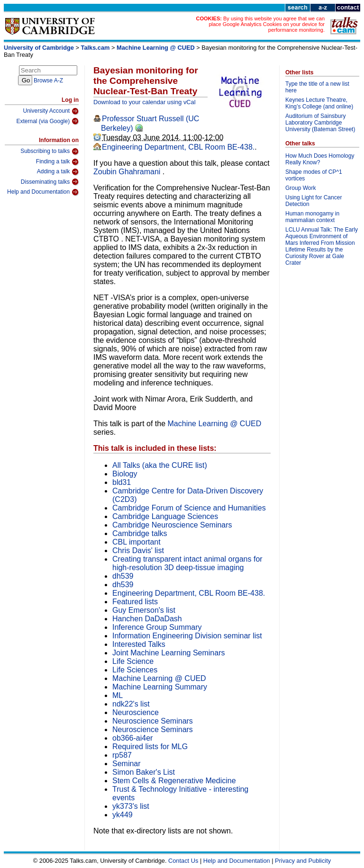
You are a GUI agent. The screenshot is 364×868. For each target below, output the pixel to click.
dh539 (123, 576)
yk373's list (131, 806)
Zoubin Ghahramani (128, 172)
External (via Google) (47, 121)
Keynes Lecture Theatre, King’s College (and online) (319, 103)
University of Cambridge (39, 48)
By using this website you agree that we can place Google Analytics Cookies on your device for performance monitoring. (267, 24)
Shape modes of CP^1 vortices (314, 175)
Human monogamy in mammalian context (312, 217)
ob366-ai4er (132, 738)
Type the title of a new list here (317, 87)
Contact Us (183, 861)
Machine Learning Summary (160, 687)
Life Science (133, 661)
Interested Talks (139, 644)
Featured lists (135, 602)
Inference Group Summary (157, 627)
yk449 (123, 815)
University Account (51, 111)
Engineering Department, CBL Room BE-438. (178, 147)
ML (118, 695)
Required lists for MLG (150, 747)
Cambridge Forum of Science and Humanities (189, 508)
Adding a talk (58, 172)
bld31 (122, 482)
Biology (125, 474)
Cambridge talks (140, 533)
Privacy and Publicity (303, 861)
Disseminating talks (50, 182)
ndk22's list (131, 704)
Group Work (300, 188)
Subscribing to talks (50, 152)
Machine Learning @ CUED (156, 48)
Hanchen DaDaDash (147, 619)
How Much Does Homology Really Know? (320, 159)
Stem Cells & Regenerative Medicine (174, 781)
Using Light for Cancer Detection (314, 201)
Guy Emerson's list (144, 610)
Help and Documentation (43, 192)
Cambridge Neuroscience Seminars (172, 525)
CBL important (136, 542)
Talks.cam (96, 48)
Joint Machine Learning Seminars (168, 653)
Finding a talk (57, 162)
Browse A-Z (48, 81)
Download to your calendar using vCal (145, 102)
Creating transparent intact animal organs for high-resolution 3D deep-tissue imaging (187, 563)
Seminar (127, 764)
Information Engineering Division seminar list (187, 636)
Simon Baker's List (144, 772)
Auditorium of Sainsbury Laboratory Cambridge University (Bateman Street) (320, 123)
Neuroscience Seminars (153, 721)
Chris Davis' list (138, 550)
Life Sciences (135, 670)
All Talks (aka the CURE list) (160, 465)
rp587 (122, 755)
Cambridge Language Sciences (165, 516)
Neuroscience (136, 712)
